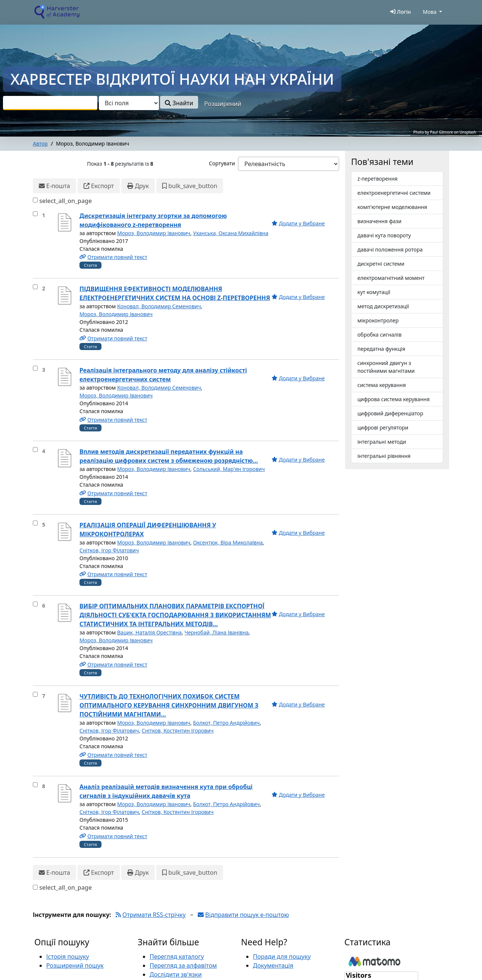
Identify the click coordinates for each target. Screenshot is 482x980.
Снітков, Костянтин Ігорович (178, 731)
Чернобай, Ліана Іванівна (216, 632)
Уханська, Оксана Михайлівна (231, 233)
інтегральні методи (382, 442)
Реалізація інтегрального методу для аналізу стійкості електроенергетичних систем (163, 375)
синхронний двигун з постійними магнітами (386, 367)
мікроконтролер (378, 320)
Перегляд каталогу (177, 956)
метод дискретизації (383, 306)
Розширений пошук (75, 965)
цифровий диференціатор (390, 413)
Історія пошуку (68, 956)
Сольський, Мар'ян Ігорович (229, 469)
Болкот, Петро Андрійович (227, 723)
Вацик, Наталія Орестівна (149, 632)
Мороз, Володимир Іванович (154, 233)
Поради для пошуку (282, 956)
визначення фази (379, 221)
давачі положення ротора (390, 249)
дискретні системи (381, 264)
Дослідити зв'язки (176, 974)
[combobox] (50, 103)
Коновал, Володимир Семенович (159, 306)
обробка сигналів (379, 335)
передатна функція (381, 349)
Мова (430, 12)
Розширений (223, 104)
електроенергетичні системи (394, 193)
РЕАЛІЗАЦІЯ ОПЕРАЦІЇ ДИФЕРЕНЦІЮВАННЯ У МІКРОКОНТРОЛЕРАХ (148, 530)
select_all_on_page (65, 201)
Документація (273, 965)
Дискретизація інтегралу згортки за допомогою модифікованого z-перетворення (153, 220)
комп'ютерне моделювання (392, 207)
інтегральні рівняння (384, 456)
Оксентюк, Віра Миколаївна (228, 542)
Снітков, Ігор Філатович (109, 550)
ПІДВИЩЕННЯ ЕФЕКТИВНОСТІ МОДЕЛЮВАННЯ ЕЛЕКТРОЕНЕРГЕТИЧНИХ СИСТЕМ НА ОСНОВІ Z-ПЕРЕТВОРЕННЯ (175, 293)
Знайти (179, 103)
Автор (40, 143)
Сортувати (222, 163)
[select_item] (35, 214)
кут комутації (374, 292)
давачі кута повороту (384, 235)
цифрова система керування (394, 399)
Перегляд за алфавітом (183, 965)
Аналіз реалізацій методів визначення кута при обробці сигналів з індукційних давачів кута (166, 791)
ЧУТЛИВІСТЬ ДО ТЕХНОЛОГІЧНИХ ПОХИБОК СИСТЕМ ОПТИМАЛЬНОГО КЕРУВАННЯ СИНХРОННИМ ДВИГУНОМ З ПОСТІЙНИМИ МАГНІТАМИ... (169, 705)
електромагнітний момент (391, 278)
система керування (382, 385)
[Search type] (129, 103)
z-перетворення (378, 179)
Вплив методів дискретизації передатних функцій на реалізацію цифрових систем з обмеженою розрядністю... (169, 456)
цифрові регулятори (383, 427)
